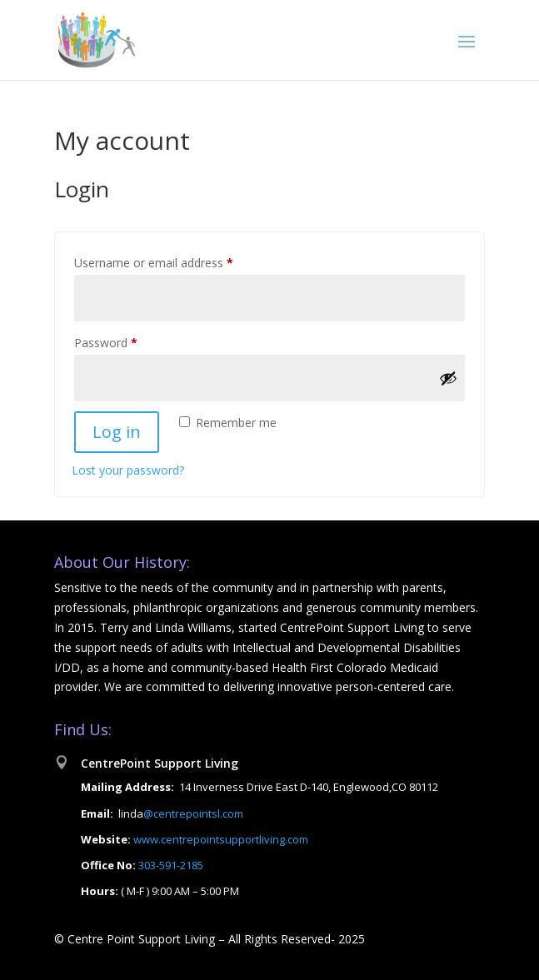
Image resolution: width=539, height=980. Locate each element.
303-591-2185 (170, 865)
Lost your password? (128, 470)
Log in (117, 432)
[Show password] (448, 378)
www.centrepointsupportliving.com (221, 839)
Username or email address (177, 261)
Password (129, 341)
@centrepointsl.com (193, 813)
